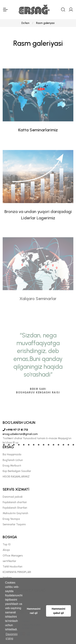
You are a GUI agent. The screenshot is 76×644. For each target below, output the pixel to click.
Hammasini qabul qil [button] (59, 611)
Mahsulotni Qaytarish (15, 513)
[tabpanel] (38, 416)
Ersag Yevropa (11, 519)
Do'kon (25, 23)
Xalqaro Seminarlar (38, 320)
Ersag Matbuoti (12, 466)
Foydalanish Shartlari (15, 508)
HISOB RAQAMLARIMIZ (16, 477)
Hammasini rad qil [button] (34, 611)
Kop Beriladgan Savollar (17, 471)
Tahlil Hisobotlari (12, 567)
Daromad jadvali (13, 497)
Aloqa (6, 550)
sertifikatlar (9, 561)
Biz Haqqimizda (12, 454)
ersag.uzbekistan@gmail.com (20, 434)
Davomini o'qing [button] (12, 636)
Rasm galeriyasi (45, 23)
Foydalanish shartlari (15, 502)
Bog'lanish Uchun (13, 460)
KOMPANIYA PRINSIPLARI (17, 572)
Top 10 (7, 544)
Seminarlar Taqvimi (14, 524)
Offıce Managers (13, 556)
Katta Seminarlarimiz (38, 143)
